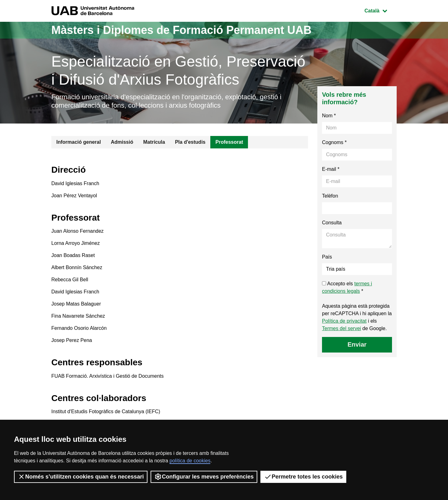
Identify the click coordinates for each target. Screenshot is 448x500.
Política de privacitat (344, 321)
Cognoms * (334, 142)
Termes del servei (341, 328)
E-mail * (331, 169)
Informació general (79, 142)
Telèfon (330, 196)
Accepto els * (347, 287)
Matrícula (154, 142)
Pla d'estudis (190, 142)
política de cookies (190, 461)
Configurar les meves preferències (204, 477)
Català (380, 10)
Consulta (332, 223)
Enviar (357, 344)
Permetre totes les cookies (303, 477)
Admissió (122, 142)
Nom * (329, 116)
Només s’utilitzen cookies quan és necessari (81, 477)
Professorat (229, 142)
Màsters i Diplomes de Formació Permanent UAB (181, 30)
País (327, 257)
